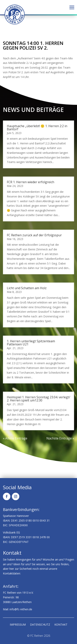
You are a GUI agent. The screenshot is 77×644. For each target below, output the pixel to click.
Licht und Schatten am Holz (27, 288)
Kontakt (61, 625)
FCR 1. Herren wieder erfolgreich (31, 182)
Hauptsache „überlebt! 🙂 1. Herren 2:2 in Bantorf (37, 128)
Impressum (18, 625)
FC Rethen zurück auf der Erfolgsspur (34, 235)
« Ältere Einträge (15, 438)
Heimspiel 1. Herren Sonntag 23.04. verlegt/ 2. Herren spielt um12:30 (38, 399)
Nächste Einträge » (60, 438)
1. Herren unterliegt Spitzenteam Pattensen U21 (31, 343)
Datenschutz (40, 625)
